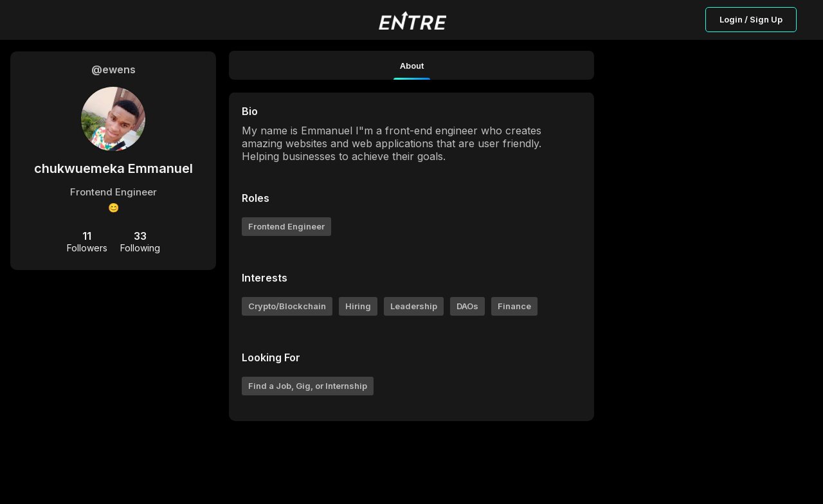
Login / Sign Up (751, 19)
